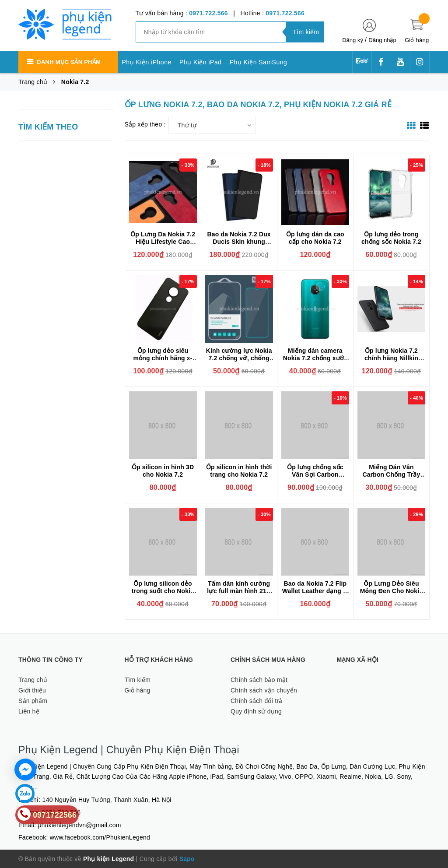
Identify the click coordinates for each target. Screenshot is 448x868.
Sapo (187, 859)
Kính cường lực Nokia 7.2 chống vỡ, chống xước (239, 358)
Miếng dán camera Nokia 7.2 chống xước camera (315, 358)
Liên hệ (29, 711)
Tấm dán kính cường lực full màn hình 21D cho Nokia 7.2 (239, 591)
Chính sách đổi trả (257, 701)
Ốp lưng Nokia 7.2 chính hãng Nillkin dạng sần (391, 358)
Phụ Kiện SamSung (259, 62)
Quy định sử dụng (256, 711)
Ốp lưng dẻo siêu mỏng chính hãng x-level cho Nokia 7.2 (163, 358)
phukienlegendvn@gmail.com (80, 825)
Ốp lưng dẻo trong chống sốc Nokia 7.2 (391, 238)
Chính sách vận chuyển (264, 690)
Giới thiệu (32, 690)
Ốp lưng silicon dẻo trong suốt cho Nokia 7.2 (163, 591)
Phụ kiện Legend (108, 859)
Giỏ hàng (138, 690)
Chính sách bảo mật (259, 680)
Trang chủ (33, 680)
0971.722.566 (208, 13)
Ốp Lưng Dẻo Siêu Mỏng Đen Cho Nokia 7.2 (392, 591)
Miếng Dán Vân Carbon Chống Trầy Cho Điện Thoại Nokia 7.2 (391, 478)
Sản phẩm (33, 701)
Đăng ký (353, 40)
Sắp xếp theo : (145, 124)
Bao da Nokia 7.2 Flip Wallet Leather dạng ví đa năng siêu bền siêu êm (315, 595)
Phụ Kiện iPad (201, 62)
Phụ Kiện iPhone (147, 62)
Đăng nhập (382, 40)
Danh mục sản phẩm (69, 62)
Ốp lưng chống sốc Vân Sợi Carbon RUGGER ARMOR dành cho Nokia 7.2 (315, 478)
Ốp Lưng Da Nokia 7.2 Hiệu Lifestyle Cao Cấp (163, 242)
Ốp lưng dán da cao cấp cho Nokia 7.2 (315, 238)
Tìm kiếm (138, 680)
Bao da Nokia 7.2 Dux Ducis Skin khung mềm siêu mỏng (239, 242)
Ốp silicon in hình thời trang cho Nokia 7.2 (239, 471)
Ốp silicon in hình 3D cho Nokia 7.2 (163, 471)
